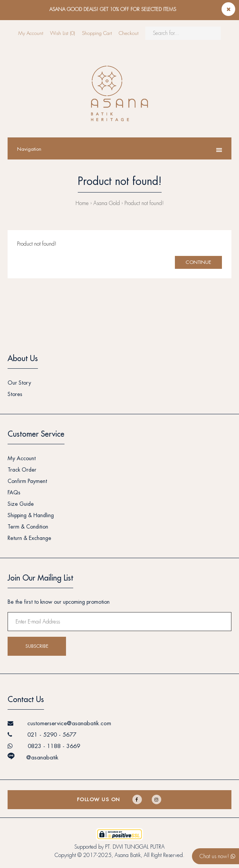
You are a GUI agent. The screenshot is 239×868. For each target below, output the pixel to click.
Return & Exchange (29, 538)
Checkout (129, 33)
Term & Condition (28, 527)
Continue (198, 262)
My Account (31, 33)
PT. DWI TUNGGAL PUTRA (135, 847)
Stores (15, 394)
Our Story (19, 383)
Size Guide (21, 504)
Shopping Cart (97, 33)
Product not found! (144, 203)
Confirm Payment (27, 481)
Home (82, 203)
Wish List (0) (63, 33)
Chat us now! (217, 856)
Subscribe (37, 646)
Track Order (22, 470)
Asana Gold (107, 203)
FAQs (14, 492)
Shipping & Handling (31, 515)
